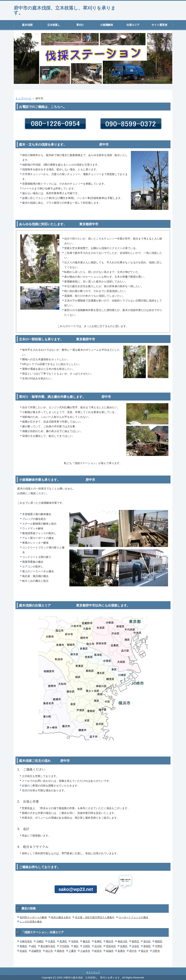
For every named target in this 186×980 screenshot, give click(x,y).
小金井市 (85, 951)
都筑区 (159, 941)
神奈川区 (123, 941)
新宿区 (147, 946)
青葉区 (23, 946)
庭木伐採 (27, 25)
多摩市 (121, 951)
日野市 (156, 951)
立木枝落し (54, 25)
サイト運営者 (159, 25)
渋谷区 (135, 946)
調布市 (61, 951)
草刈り (80, 25)
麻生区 (86, 941)
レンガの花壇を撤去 (31, 922)
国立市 (145, 951)
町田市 (98, 951)
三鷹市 (72, 951)
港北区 (147, 941)
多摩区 (98, 941)
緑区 (34, 946)
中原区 (52, 941)
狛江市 (49, 951)
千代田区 (64, 946)
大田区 (86, 946)
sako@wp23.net (76, 889)
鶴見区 (135, 941)
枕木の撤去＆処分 (61, 917)
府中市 (133, 951)
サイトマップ (93, 972)
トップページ (23, 98)
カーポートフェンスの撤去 (134, 917)
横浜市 (110, 941)
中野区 (159, 946)
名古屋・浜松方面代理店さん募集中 (95, 917)
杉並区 (23, 951)
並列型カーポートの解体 (33, 917)
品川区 (98, 946)
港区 (76, 946)
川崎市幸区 (26, 941)
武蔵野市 (36, 951)
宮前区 (75, 941)
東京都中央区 (48, 946)
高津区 (63, 941)
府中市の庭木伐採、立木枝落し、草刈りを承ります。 (65, 10)
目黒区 (124, 946)
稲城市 (110, 951)
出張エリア (133, 25)
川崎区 (40, 941)
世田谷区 (111, 946)
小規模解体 (107, 25)
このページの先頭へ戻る (162, 965)
